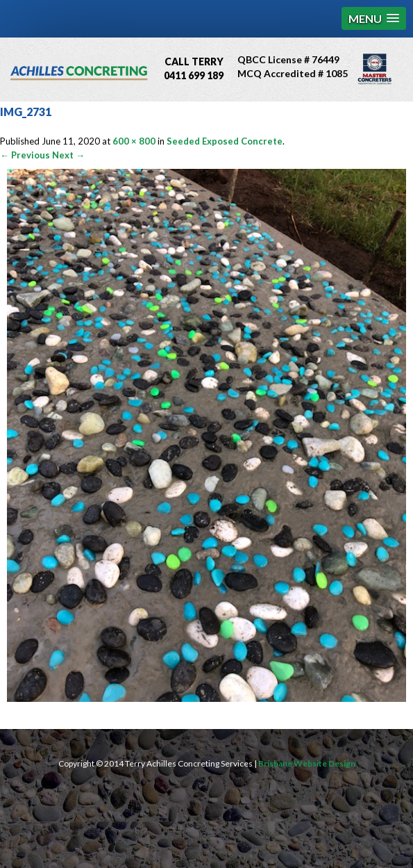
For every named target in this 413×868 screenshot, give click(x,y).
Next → (68, 155)
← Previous (25, 155)
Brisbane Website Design (307, 763)
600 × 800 (134, 141)
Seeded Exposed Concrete (225, 141)
